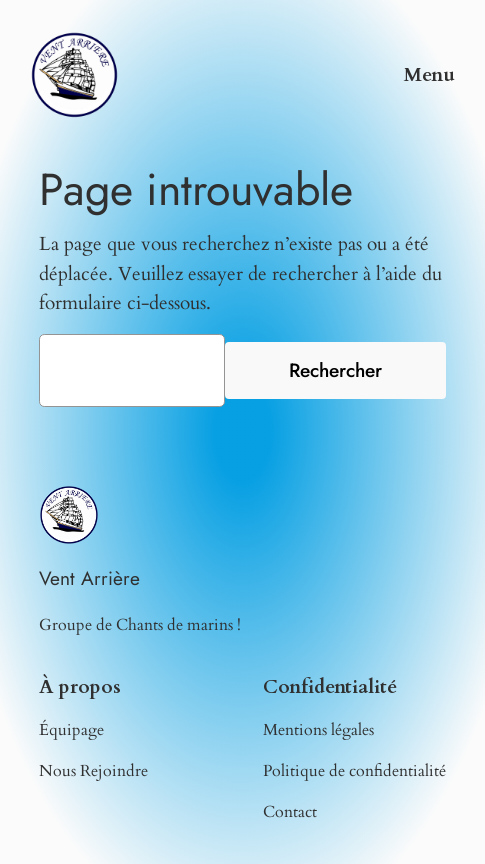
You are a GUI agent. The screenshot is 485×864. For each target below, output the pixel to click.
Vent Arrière (89, 578)
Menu (429, 75)
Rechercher (335, 370)
